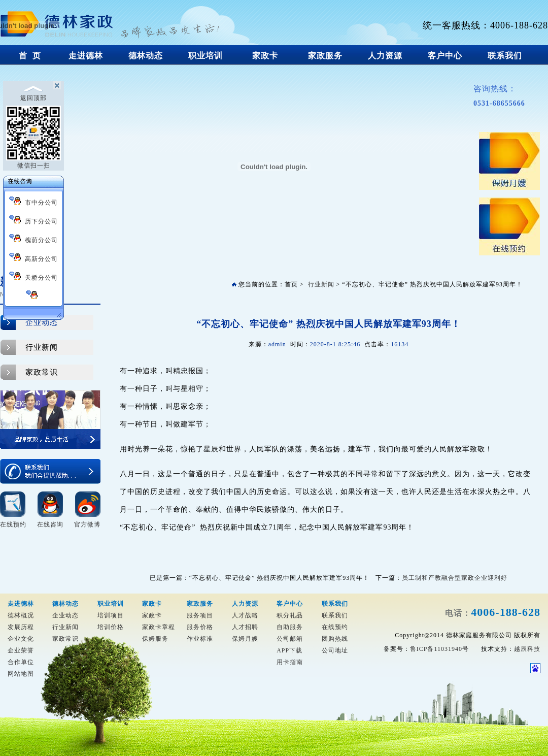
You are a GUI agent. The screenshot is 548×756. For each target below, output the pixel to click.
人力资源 (385, 56)
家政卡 (265, 56)
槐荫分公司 (33, 239)
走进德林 (86, 56)
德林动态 (146, 56)
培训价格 (111, 627)
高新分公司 (33, 258)
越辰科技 (527, 649)
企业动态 (42, 322)
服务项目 (200, 615)
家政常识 (42, 372)
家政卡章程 (159, 627)
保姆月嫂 (245, 639)
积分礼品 (290, 615)
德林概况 (21, 615)
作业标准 (200, 639)
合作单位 (21, 662)
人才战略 (245, 615)
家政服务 (326, 56)
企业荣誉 (21, 650)
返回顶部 (33, 93)
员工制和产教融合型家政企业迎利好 (455, 578)
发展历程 (21, 627)
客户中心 (445, 56)
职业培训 (206, 56)
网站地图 (21, 674)
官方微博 (87, 524)
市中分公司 (33, 201)
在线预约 (13, 524)
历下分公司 (33, 220)
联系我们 (505, 56)
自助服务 (290, 627)
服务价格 (200, 627)
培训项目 (111, 615)
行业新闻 (42, 347)
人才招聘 (245, 627)
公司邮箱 (290, 639)
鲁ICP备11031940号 (439, 649)
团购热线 (335, 639)
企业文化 (21, 639)
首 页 (30, 56)
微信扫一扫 (33, 137)
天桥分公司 (33, 276)
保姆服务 (155, 639)
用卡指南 (290, 662)
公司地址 (335, 650)
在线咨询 (50, 524)
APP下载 (289, 650)
